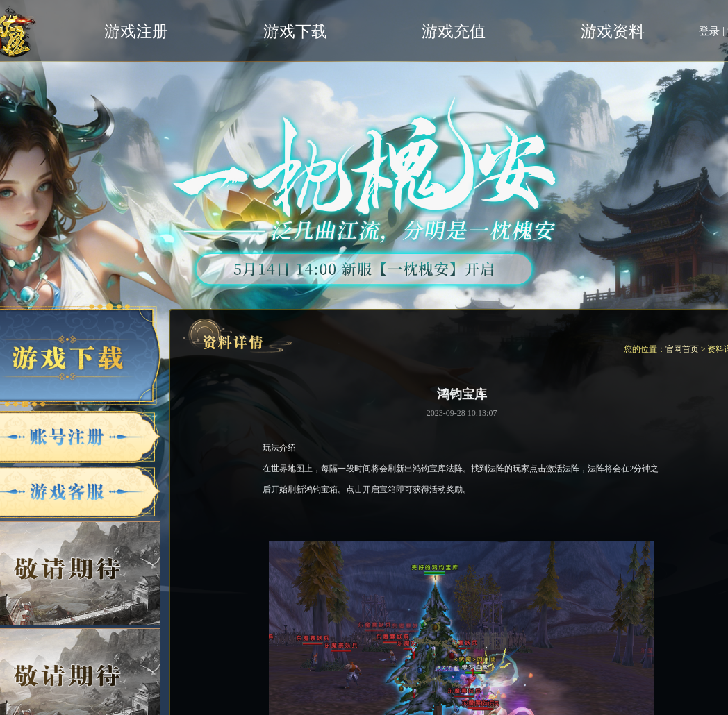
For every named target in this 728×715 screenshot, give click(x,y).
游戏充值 (454, 32)
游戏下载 (295, 32)
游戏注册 (136, 32)
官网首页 (682, 349)
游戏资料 (613, 32)
